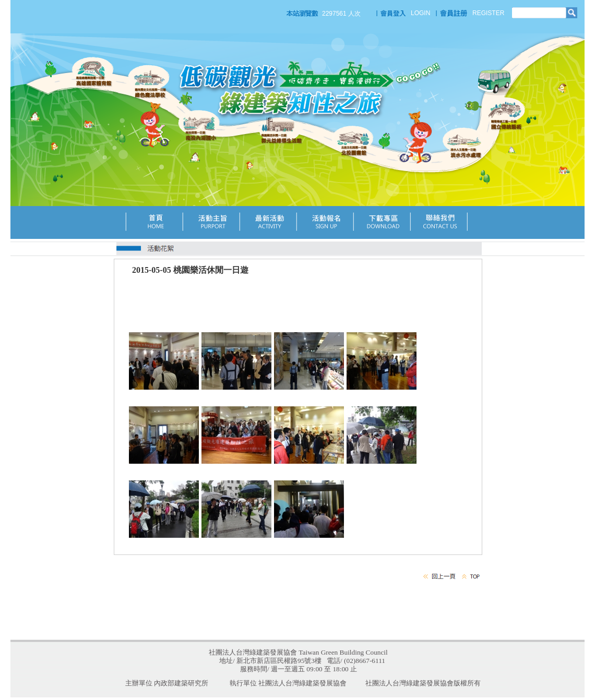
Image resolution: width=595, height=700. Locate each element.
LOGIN (420, 13)
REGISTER (488, 13)
